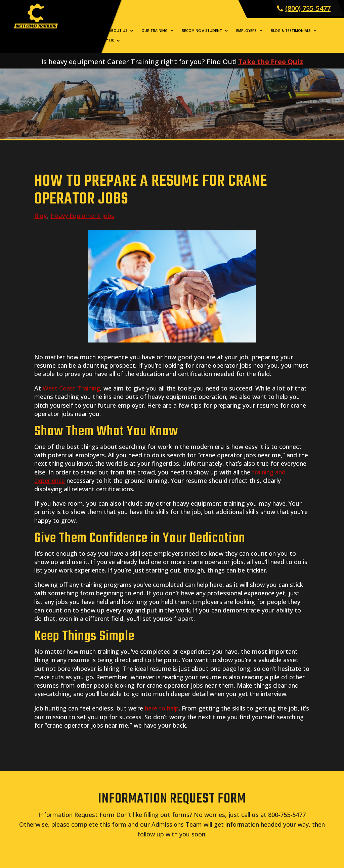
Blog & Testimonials (291, 31)
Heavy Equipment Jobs (82, 216)
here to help (162, 708)
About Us (118, 31)
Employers (246, 31)
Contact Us (102, 41)
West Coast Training (71, 388)
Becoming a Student (202, 31)
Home (96, 31)
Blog (41, 216)
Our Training (155, 31)
